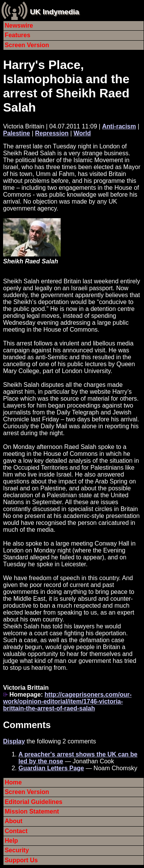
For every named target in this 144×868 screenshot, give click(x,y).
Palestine (17, 133)
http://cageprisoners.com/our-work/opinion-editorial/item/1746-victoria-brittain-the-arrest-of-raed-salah (67, 701)
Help (11, 841)
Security (17, 850)
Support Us (21, 860)
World (82, 133)
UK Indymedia (55, 12)
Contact (16, 831)
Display (14, 741)
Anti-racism (119, 126)
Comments (27, 725)
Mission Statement (32, 811)
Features (17, 35)
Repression (52, 133)
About (13, 821)
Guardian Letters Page (51, 768)
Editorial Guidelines (33, 802)
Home (13, 782)
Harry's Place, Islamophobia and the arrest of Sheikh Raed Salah (66, 86)
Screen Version (27, 45)
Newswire (19, 25)
